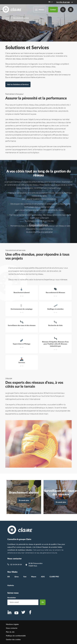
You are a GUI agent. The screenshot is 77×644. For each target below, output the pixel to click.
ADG (43, 577)
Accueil (8, 18)
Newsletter (12, 598)
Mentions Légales (12, 624)
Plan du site (10, 632)
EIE (9, 577)
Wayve (34, 577)
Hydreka (11, 586)
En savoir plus (25, 501)
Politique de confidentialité (16, 636)
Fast (25, 577)
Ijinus (17, 577)
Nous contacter (12, 628)
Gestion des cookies (13, 640)
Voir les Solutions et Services (18, 85)
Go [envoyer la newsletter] (43, 602)
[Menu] (71, 9)
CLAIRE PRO (54, 577)
